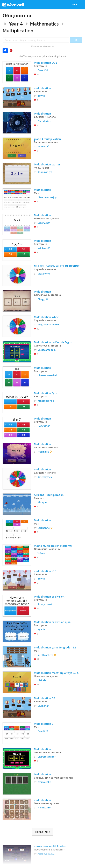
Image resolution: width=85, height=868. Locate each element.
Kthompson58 (46, 401)
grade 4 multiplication (48, 139)
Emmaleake (44, 782)
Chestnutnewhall (47, 375)
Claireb (42, 680)
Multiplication (18, 31)
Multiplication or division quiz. (52, 622)
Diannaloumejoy (47, 197)
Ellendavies (44, 121)
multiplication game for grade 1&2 (55, 647)
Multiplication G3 (45, 698)
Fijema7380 (44, 807)
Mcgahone (44, 274)
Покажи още (43, 832)
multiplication (42, 88)
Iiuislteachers (45, 655)
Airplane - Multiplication (49, 495)
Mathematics (44, 24)
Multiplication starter (47, 164)
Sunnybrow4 (45, 604)
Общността (17, 16)
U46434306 (44, 426)
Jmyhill (41, 96)
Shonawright (45, 172)
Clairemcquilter (47, 757)
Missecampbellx (47, 350)
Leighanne (44, 528)
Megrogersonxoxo (48, 324)
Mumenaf (43, 146)
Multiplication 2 (44, 724)
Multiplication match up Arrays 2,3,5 (56, 673)
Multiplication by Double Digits (53, 342)
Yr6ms (41, 553)
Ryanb (41, 629)
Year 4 (16, 24)
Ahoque (42, 502)
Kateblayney (45, 477)
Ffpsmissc (43, 452)
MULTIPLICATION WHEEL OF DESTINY (57, 266)
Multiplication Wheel (47, 317)
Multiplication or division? (50, 597)
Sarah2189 (44, 223)
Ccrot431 (43, 70)
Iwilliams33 (44, 248)
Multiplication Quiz (46, 63)
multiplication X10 (45, 571)
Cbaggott (43, 299)
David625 (43, 731)
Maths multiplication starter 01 (53, 546)
